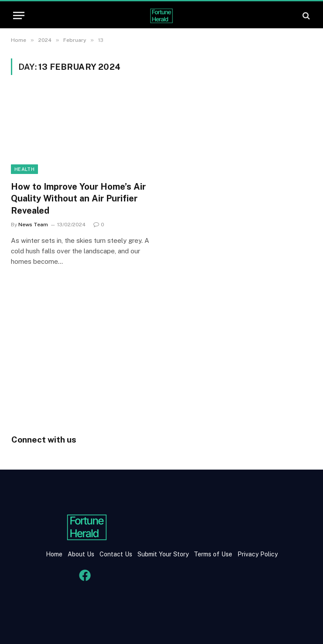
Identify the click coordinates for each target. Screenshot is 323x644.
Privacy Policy (257, 554)
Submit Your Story (162, 554)
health (24, 169)
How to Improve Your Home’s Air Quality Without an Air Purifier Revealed (78, 198)
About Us (81, 554)
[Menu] (19, 15)
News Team (33, 225)
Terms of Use (213, 554)
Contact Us (117, 554)
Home (54, 554)
